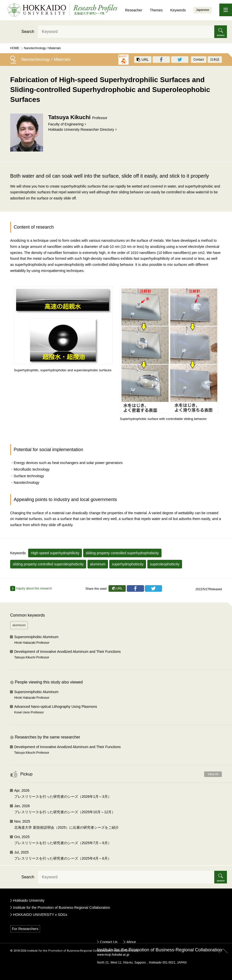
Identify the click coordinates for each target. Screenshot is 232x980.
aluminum (98, 564)
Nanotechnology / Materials (42, 48)
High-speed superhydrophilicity (55, 553)
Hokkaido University (29, 900)
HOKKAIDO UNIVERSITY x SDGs (40, 915)
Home (15, 48)
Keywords (178, 10)
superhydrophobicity (128, 564)
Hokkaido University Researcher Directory (81, 130)
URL (143, 60)
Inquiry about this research (31, 588)
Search (28, 32)
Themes (156, 10)
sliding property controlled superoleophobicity (48, 564)
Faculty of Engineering (66, 124)
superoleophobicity (165, 564)
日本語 (215, 60)
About (131, 942)
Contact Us (109, 942)
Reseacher (134, 10)
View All (213, 774)
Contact (199, 60)
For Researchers (25, 929)
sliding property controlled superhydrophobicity (122, 553)
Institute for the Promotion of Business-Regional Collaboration (62, 908)
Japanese (203, 10)
